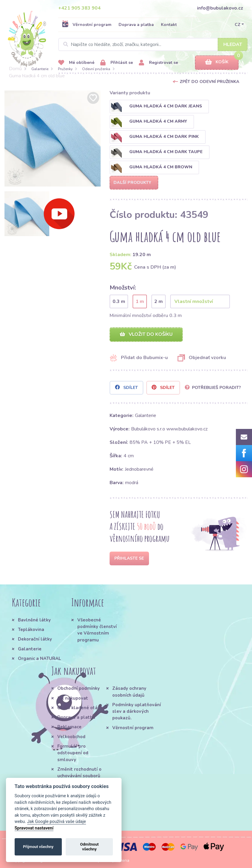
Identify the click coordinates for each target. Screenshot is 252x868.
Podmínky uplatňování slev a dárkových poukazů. (137, 711)
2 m (159, 301)
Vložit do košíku (146, 334)
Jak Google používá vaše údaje (57, 822)
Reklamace (69, 727)
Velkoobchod (71, 737)
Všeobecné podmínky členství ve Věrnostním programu (97, 630)
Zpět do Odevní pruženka (209, 82)
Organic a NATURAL (39, 658)
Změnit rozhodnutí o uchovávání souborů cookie (79, 776)
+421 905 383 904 (79, 8)
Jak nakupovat (73, 698)
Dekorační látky (35, 639)
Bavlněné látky (34, 620)
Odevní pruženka (96, 69)
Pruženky (65, 69)
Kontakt (169, 25)
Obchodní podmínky (79, 688)
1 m (140, 301)
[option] (53, 138)
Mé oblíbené (76, 63)
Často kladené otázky (81, 708)
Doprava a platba (136, 25)
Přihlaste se (129, 558)
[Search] (153, 44)
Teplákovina (31, 630)
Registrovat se (158, 63)
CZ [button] (238, 25)
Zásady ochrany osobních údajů (129, 692)
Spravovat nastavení (34, 828)
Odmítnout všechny (89, 847)
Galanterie (40, 69)
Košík (217, 62)
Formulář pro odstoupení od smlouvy (73, 753)
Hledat (233, 44)
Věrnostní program (87, 24)
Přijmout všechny (38, 847)
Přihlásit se (117, 63)
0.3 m (119, 301)
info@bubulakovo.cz (220, 8)
